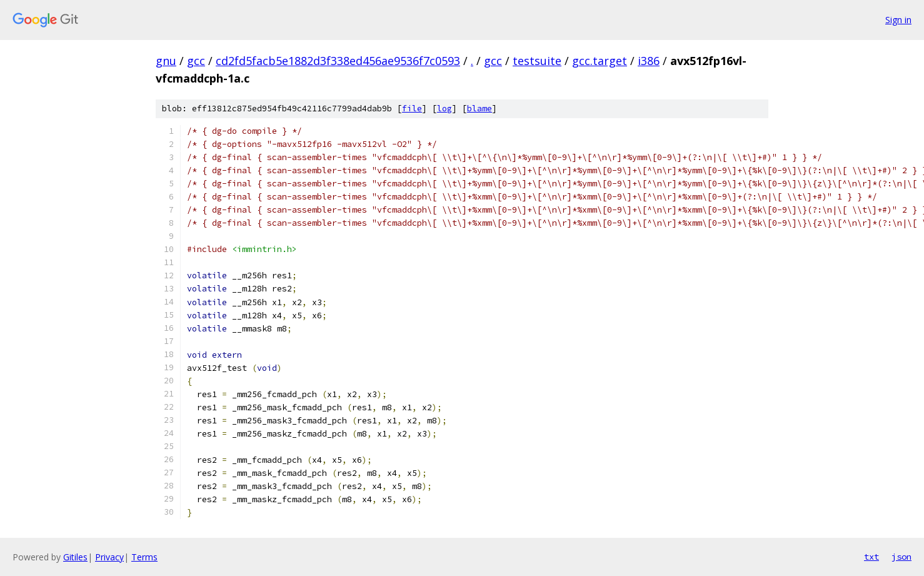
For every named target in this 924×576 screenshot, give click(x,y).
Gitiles (75, 557)
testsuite (537, 61)
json (901, 557)
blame (480, 109)
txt (871, 557)
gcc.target (600, 61)
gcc (196, 61)
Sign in (898, 20)
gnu (166, 61)
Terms (144, 557)
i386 (649, 61)
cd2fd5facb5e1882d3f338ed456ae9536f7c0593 (338, 61)
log (444, 109)
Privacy (109, 557)
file (412, 109)
